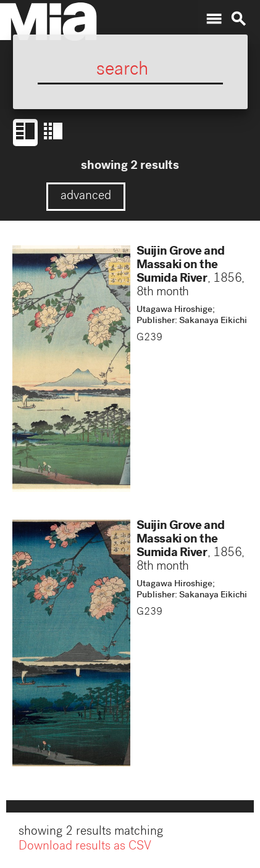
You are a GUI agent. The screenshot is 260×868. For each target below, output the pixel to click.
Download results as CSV (85, 848)
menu (214, 19)
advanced (86, 197)
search (238, 19)
